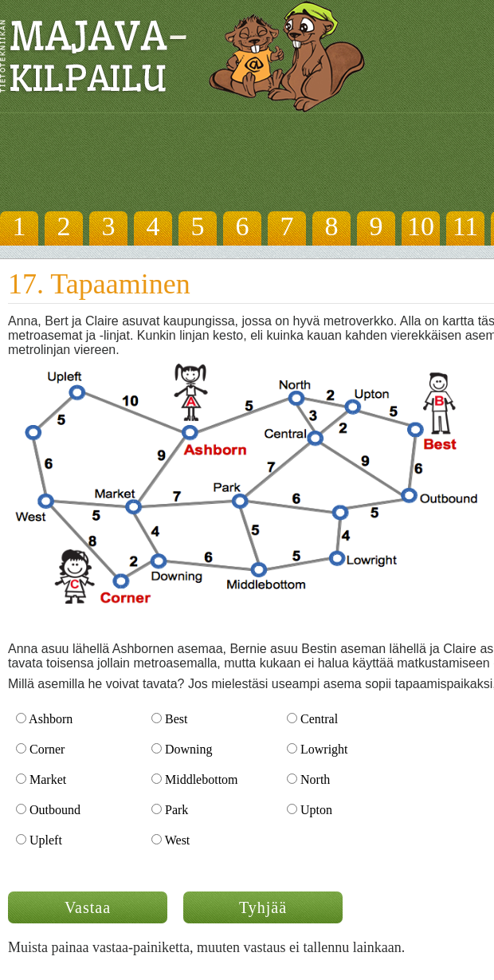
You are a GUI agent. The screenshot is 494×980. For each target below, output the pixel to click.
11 (466, 226)
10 (421, 226)
